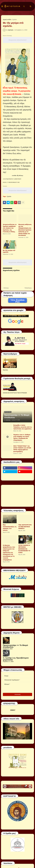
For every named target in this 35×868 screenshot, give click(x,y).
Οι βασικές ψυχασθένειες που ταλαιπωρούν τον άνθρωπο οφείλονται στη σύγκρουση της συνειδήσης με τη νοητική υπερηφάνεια (9, 552)
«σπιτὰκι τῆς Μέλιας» (17, 175)
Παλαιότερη (28, 288)
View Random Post (17, 300)
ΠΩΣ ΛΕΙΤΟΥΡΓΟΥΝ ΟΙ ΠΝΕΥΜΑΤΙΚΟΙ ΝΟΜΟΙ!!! (25, 527)
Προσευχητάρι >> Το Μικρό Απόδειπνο (17, 416)
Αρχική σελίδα (7, 20)
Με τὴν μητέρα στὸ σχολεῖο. (9, 251)
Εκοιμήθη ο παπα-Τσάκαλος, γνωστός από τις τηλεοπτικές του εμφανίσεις (23, 427)
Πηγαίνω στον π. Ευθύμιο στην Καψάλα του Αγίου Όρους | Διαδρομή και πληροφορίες (22, 437)
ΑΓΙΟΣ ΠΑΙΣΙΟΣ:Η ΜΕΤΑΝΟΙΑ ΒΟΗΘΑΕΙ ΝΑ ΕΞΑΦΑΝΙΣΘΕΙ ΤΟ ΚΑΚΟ (24, 549)
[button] (2, 6)
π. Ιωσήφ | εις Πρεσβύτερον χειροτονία (16, 659)
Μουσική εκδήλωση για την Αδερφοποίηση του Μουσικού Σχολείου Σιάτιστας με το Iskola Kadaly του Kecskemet (25, 230)
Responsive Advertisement (17, 40)
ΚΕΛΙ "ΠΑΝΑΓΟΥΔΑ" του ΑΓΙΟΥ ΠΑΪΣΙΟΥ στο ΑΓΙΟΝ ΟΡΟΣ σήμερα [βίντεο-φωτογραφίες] (22, 449)
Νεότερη (6, 288)
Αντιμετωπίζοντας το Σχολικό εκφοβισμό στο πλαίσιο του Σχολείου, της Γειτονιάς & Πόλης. (10, 228)
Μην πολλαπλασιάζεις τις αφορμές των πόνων (10, 528)
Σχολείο (14, 20)
